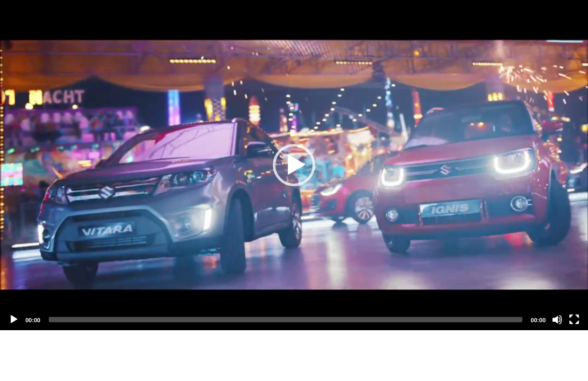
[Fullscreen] (574, 320)
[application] (294, 165)
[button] (294, 165)
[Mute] (557, 320)
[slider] (286, 320)
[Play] (14, 320)
